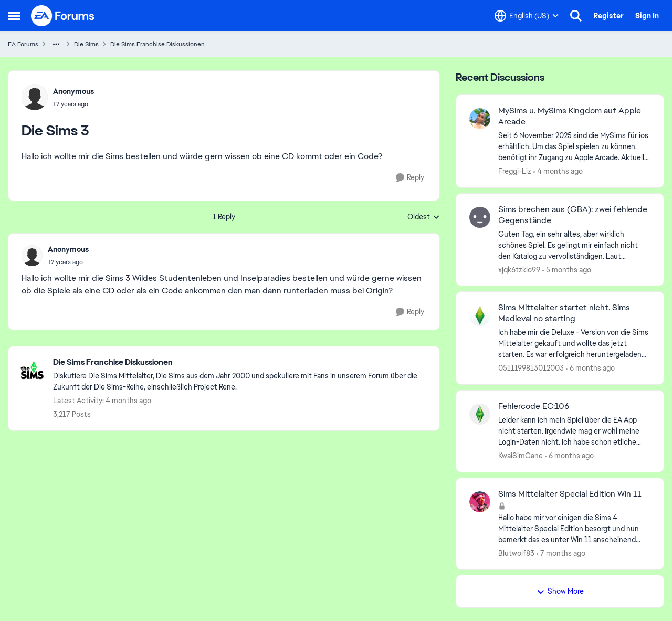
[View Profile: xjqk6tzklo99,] (480, 217)
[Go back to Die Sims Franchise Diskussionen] (241, 362)
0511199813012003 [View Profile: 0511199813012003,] (531, 368)
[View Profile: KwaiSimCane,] (480, 414)
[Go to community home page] (63, 16)
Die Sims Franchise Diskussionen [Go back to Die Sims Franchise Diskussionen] (157, 44)
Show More (560, 591)
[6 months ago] (590, 368)
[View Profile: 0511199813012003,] (480, 315)
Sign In (647, 16)
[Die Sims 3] (68, 262)
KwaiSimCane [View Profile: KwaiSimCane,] (521, 456)
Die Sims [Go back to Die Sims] (86, 44)
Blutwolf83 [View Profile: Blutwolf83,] (516, 553)
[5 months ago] (567, 270)
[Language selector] (527, 16)
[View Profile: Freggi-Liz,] (480, 119)
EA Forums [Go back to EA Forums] (23, 44)
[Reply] (410, 178)
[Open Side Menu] (14, 16)
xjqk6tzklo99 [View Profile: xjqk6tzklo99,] (519, 269)
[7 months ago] (561, 553)
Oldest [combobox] (424, 217)
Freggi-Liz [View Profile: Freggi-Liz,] (515, 171)
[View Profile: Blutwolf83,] (480, 502)
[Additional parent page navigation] (56, 44)
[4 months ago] (558, 171)
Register (608, 16)
